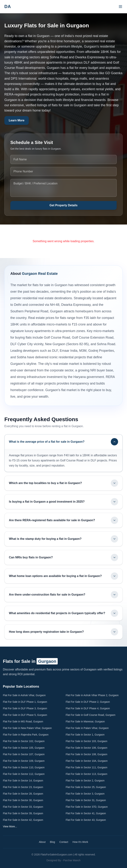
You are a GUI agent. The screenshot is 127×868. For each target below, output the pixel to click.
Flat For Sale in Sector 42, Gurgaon (23, 820)
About (42, 842)
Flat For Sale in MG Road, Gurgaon (23, 721)
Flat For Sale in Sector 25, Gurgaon (86, 787)
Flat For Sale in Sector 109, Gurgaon (24, 761)
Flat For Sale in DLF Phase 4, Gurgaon (88, 708)
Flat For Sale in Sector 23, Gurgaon (23, 787)
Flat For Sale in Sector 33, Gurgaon (23, 807)
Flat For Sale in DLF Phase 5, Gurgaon (25, 715)
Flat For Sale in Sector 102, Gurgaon (24, 741)
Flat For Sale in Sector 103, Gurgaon (87, 741)
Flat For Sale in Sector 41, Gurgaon (86, 813)
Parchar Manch (72, 860)
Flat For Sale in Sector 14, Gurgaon (23, 781)
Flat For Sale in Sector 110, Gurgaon (24, 767)
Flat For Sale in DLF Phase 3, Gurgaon (25, 708)
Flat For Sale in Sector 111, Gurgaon (87, 767)
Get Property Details (63, 205)
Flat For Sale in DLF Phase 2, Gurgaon (88, 702)
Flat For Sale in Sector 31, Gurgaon (86, 800)
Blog (52, 842)
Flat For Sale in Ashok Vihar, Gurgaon (24, 695)
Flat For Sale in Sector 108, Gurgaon (87, 754)
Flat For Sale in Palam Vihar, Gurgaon (87, 728)
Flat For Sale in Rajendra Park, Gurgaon (26, 735)
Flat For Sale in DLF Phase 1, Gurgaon (25, 702)
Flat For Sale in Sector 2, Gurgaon (85, 781)
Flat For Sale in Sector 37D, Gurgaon (87, 807)
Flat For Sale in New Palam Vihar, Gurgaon (27, 728)
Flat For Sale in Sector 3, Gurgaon (85, 794)
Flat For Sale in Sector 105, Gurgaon (24, 748)
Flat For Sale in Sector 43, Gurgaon (86, 820)
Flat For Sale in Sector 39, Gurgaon (23, 813)
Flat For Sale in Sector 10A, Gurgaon (87, 761)
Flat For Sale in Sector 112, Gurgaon (24, 774)
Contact (64, 842)
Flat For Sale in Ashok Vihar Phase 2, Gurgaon (92, 695)
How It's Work (80, 842)
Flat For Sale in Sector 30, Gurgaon (23, 800)
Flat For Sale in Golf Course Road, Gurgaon (91, 715)
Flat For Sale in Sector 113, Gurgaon (87, 774)
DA (8, 6)
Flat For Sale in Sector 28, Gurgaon (23, 794)
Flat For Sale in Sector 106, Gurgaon (87, 748)
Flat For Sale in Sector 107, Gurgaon (24, 754)
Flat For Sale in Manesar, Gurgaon (85, 721)
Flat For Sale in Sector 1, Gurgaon (85, 735)
